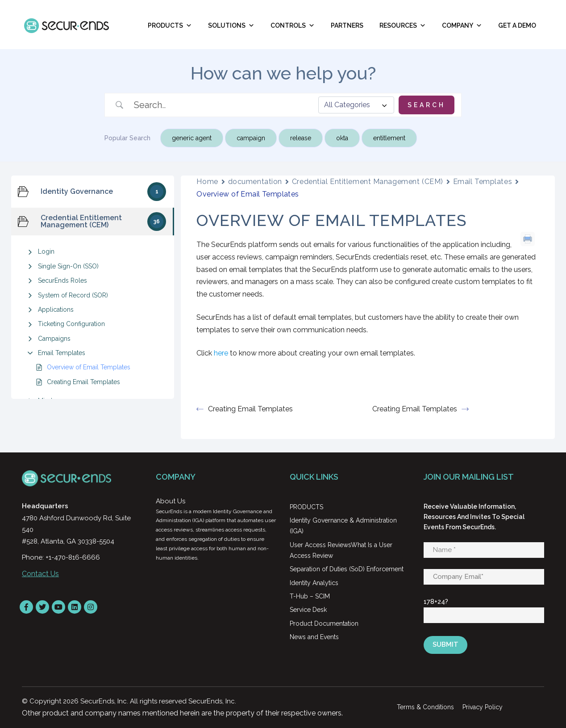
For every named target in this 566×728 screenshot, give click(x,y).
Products (170, 25)
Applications (56, 310)
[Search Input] (223, 105)
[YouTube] (58, 607)
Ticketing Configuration (71, 324)
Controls (293, 25)
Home (207, 182)
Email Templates (62, 353)
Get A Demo (517, 25)
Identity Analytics (314, 583)
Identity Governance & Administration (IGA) (343, 526)
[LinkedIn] (75, 607)
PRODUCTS (306, 507)
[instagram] (91, 607)
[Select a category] (356, 105)
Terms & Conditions (425, 707)
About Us (171, 501)
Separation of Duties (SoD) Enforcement (347, 569)
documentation (255, 182)
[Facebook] (26, 607)
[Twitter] (42, 607)
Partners (347, 25)
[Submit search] (427, 105)
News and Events (314, 637)
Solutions (231, 25)
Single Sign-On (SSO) (68, 266)
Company (462, 25)
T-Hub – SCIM (310, 596)
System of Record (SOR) (73, 295)
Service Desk (308, 610)
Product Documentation (324, 623)
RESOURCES (403, 25)
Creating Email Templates (83, 382)
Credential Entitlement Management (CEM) (368, 182)
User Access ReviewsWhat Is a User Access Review (341, 550)
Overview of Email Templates (89, 367)
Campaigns (54, 339)
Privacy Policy (483, 707)
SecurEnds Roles (62, 280)
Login (46, 251)
